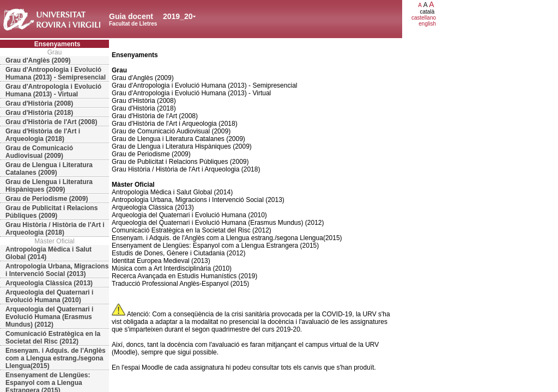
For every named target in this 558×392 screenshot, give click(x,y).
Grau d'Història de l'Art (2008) (51, 122)
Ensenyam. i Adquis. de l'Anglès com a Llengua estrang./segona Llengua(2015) (56, 358)
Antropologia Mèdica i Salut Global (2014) (48, 253)
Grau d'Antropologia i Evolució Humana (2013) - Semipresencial (56, 73)
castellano (424, 18)
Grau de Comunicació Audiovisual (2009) (39, 152)
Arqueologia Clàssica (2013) (49, 283)
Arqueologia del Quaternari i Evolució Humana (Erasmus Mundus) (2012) (49, 317)
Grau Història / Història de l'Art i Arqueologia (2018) (55, 229)
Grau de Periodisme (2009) (47, 199)
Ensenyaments (57, 44)
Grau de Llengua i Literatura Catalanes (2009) (49, 169)
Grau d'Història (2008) (39, 103)
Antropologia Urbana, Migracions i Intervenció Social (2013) (57, 270)
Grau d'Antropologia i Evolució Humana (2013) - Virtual (53, 90)
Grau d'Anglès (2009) (38, 60)
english (427, 24)
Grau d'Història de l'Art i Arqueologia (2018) (43, 135)
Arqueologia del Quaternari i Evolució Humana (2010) (49, 296)
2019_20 (178, 16)
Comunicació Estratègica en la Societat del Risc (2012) (53, 338)
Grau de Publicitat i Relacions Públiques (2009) (51, 212)
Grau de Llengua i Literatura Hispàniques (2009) (49, 186)
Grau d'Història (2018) (39, 113)
